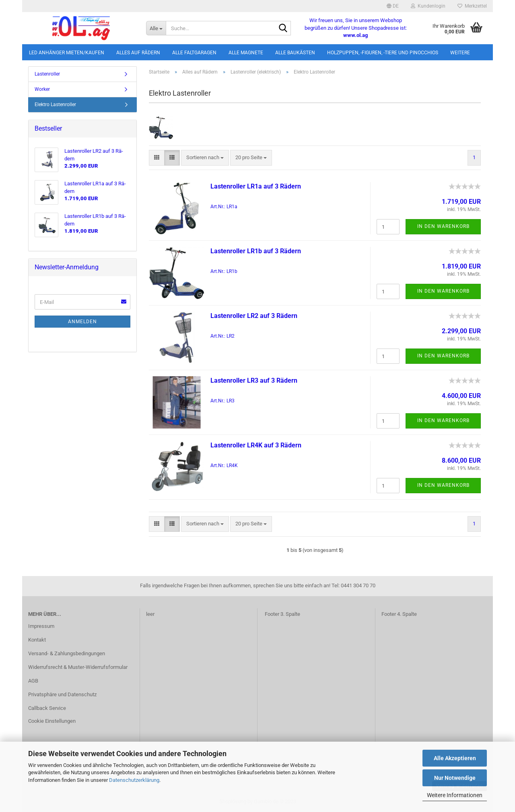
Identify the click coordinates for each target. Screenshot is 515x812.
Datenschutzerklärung (134, 780)
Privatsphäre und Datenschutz (62, 694)
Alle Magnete (246, 53)
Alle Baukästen (295, 53)
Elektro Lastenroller (55, 105)
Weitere (460, 53)
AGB (33, 681)
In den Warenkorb (443, 226)
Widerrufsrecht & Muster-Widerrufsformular (78, 667)
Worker (42, 89)
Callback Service (47, 708)
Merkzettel (472, 6)
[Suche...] (156, 28)
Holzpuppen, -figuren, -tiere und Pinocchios (383, 53)
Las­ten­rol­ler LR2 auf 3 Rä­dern (254, 316)
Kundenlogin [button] (428, 6)
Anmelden (82, 322)
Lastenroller (47, 74)
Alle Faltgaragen (194, 53)
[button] (393, 6)
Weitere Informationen (455, 795)
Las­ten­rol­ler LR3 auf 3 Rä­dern (254, 380)
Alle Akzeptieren (455, 758)
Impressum (41, 626)
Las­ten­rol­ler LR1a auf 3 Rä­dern (256, 186)
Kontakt (37, 640)
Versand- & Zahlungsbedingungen (67, 653)
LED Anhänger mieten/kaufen (67, 53)
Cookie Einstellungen (52, 721)
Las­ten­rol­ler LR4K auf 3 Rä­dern (256, 445)
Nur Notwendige (455, 778)
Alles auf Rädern (138, 53)
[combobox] (205, 158)
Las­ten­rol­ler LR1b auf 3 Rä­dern (256, 251)
